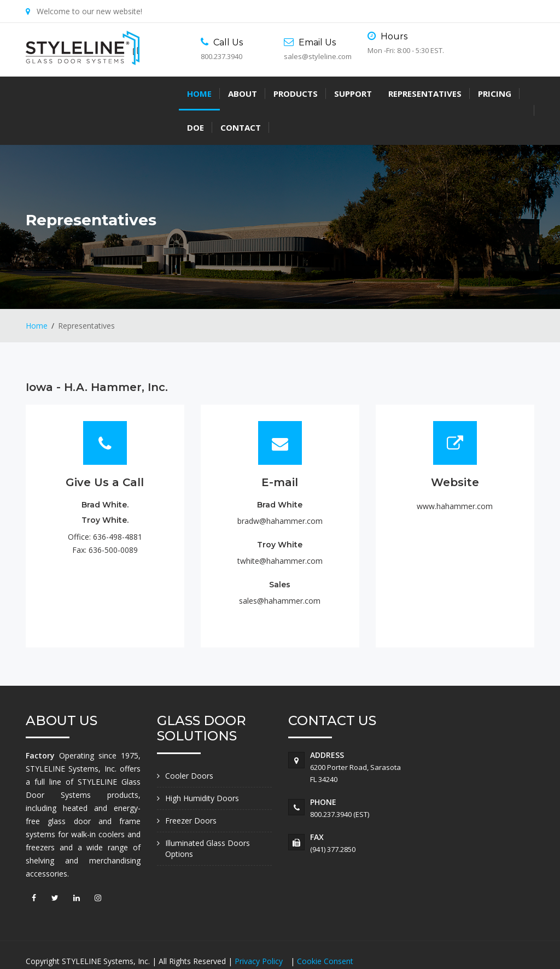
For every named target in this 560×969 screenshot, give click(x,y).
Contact (428, 94)
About (89, 94)
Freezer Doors (191, 787)
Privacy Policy (260, 927)
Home (46, 94)
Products (142, 94)
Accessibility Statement (74, 940)
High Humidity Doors (202, 764)
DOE (383, 94)
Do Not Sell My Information (177, 940)
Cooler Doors (189, 742)
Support (200, 94)
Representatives (272, 94)
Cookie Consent (325, 927)
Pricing (342, 94)
